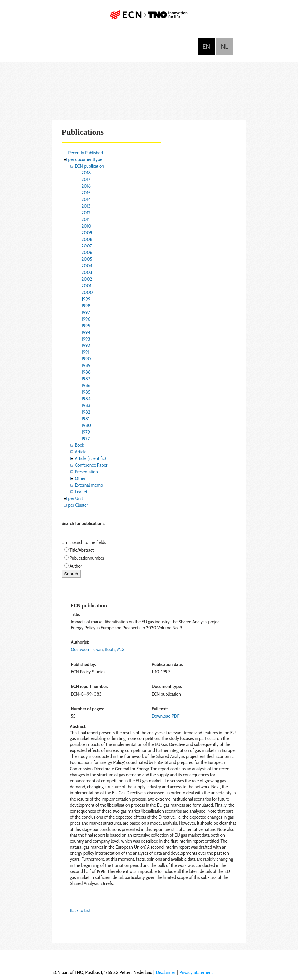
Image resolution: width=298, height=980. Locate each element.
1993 (86, 339)
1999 (86, 299)
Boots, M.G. (115, 649)
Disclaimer (166, 972)
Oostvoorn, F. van (87, 649)
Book (80, 445)
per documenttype (85, 159)
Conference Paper (91, 465)
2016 (86, 186)
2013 (86, 206)
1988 (86, 372)
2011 (86, 219)
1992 (86, 345)
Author (76, 566)
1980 (87, 425)
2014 (86, 199)
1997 (86, 312)
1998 (86, 306)
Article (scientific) (91, 458)
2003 (87, 272)
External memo (89, 485)
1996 (86, 319)
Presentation (87, 472)
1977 (86, 439)
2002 (87, 279)
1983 (86, 405)
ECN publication (90, 166)
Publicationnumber (87, 558)
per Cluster (78, 505)
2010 (87, 226)
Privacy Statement (196, 972)
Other (80, 478)
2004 (87, 266)
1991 (86, 352)
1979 (86, 432)
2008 (87, 239)
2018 (86, 173)
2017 (86, 179)
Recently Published (86, 153)
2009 (87, 233)
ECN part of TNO (149, 17)
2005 (87, 259)
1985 (86, 392)
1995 (86, 326)
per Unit (76, 498)
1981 (86, 419)
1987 (86, 379)
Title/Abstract (82, 550)
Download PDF (166, 716)
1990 (86, 359)
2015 (86, 193)
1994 (86, 332)
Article (81, 452)
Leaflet (81, 492)
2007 (87, 246)
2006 (87, 252)
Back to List (80, 910)
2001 (87, 286)
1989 (86, 365)
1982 (86, 412)
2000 (87, 292)
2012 (86, 213)
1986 (86, 385)
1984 (86, 399)
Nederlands (225, 47)
